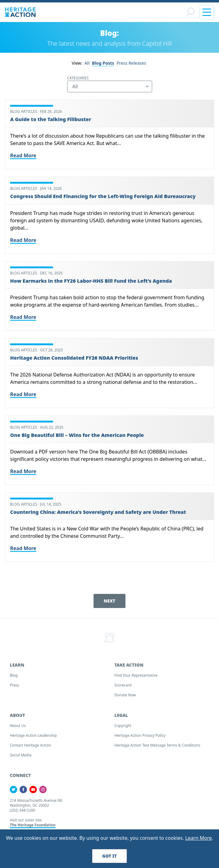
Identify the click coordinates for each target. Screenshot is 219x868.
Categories (78, 78)
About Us (18, 726)
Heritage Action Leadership (33, 735)
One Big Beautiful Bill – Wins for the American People (77, 435)
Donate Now (125, 695)
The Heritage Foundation (33, 825)
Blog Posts (103, 63)
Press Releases (131, 63)
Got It (109, 856)
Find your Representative (136, 675)
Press (14, 685)
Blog (14, 675)
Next (110, 601)
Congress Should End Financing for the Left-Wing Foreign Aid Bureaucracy (103, 196)
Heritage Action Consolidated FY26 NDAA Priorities (74, 358)
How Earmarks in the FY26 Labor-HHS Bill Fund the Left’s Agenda (91, 281)
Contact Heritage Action (30, 745)
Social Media (21, 755)
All (87, 63)
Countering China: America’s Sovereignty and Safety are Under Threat (98, 512)
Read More (23, 155)
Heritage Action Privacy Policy (140, 735)
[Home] (20, 12)
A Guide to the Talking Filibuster (51, 119)
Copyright (123, 726)
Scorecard (123, 685)
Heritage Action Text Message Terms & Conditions (157, 745)
